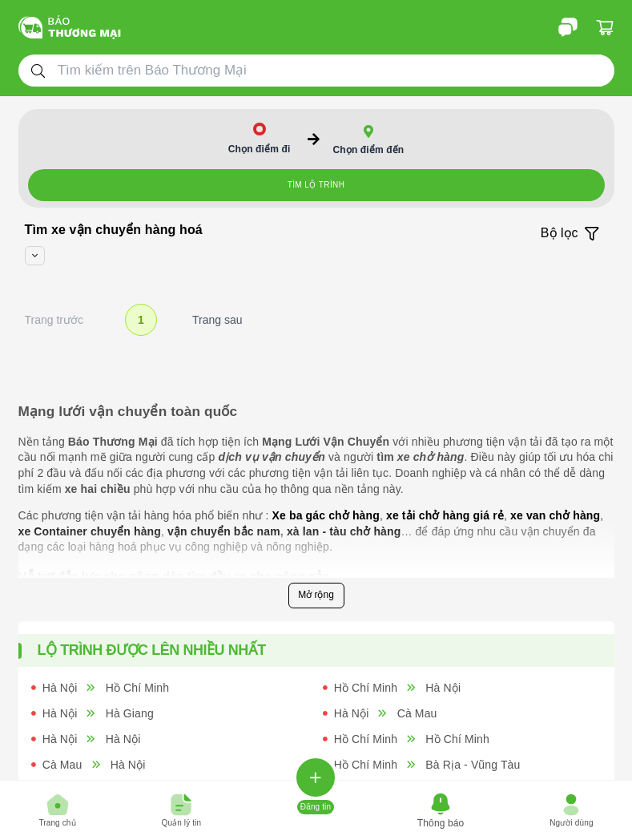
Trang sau (217, 320)
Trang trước (54, 320)
